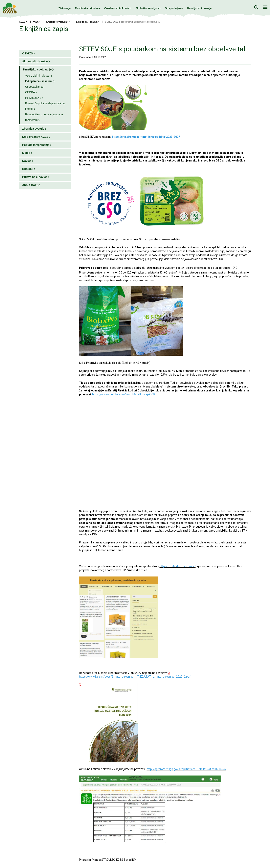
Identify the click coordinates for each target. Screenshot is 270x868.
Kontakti (28, 169)
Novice (27, 161)
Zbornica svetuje (33, 129)
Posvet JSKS (33, 98)
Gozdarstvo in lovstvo (118, 8)
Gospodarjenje (174, 8)
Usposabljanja (34, 87)
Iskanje (256, 7)
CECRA (30, 92)
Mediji (26, 153)
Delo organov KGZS (35, 137)
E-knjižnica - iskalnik (88, 22)
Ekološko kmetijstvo (148, 8)
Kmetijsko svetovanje (58, 22)
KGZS (23, 22)
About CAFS (30, 185)
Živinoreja (65, 8)
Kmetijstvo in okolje (199, 8)
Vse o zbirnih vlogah (38, 76)
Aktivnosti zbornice (35, 61)
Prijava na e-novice (35, 177)
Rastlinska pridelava (87, 8)
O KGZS (28, 53)
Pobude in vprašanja (36, 145)
